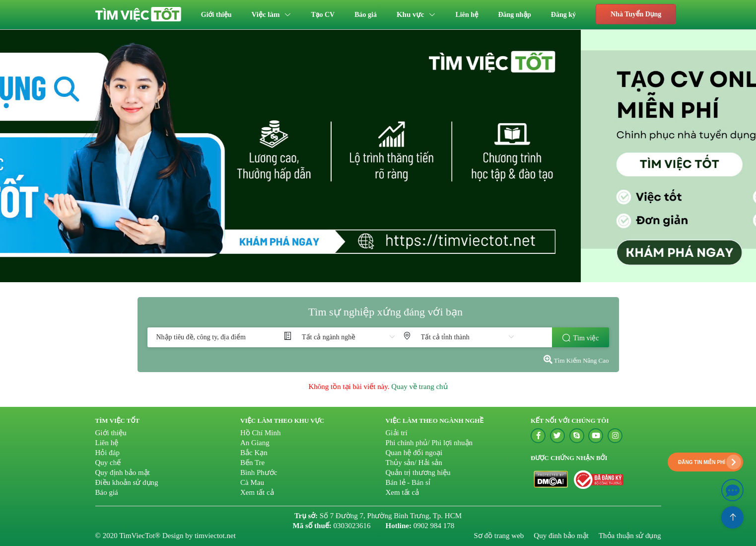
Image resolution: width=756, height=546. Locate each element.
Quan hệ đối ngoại (414, 453)
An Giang (255, 443)
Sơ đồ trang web (499, 536)
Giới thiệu (216, 15)
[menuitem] (216, 15)
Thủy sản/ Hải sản (414, 463)
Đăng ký (563, 15)
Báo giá (366, 15)
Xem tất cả (257, 492)
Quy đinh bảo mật (561, 536)
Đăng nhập (514, 15)
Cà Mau (252, 482)
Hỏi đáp (107, 453)
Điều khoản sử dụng (127, 482)
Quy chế (108, 463)
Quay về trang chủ (419, 387)
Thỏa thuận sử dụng (630, 536)
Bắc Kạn (254, 453)
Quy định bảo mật (123, 472)
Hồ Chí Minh (261, 433)
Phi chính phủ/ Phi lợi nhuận (429, 443)
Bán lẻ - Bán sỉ (408, 482)
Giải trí (397, 433)
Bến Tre (252, 463)
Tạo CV (323, 15)
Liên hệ (467, 15)
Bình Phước (259, 472)
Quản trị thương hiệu (418, 472)
